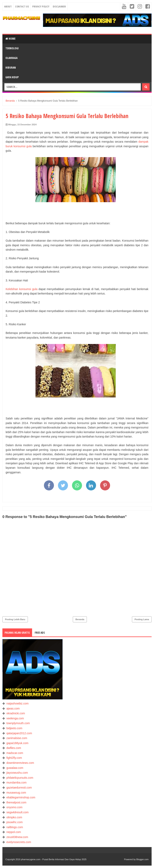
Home (10, 39)
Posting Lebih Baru (15, 619)
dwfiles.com (14, 748)
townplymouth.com (18, 723)
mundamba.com (16, 783)
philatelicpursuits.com (20, 778)
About (8, 6)
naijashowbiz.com (18, 703)
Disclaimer (59, 6)
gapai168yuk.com (17, 743)
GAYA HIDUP (12, 77)
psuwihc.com (15, 822)
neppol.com (14, 832)
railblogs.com (15, 827)
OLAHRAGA (11, 58)
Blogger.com (142, 859)
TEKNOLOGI (12, 48)
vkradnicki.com (16, 713)
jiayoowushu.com (17, 773)
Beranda (80, 619)
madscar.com (15, 753)
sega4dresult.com (18, 812)
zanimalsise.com (17, 738)
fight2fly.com (14, 758)
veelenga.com (15, 718)
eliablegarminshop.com (21, 797)
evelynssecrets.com (19, 842)
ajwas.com (13, 708)
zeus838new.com (17, 837)
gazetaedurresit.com (19, 788)
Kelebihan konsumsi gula (22, 289)
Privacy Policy (41, 6)
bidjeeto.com (14, 728)
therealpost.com (16, 802)
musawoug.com (16, 793)
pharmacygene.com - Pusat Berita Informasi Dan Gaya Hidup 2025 (54, 859)
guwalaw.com (15, 768)
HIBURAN (11, 67)
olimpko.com (14, 817)
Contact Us (22, 6)
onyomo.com (14, 807)
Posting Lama (142, 619)
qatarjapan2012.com (19, 733)
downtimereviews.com (20, 763)
